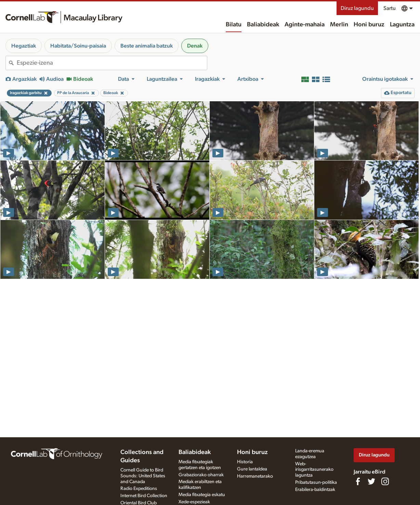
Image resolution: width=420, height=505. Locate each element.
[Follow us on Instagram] (385, 481)
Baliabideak (263, 25)
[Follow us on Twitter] (371, 481)
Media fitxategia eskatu (202, 495)
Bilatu (234, 25)
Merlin (339, 25)
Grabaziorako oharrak (201, 475)
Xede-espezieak (194, 502)
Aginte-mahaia (305, 25)
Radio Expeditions (139, 489)
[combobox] (112, 63)
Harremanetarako (255, 476)
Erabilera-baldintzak (315, 490)
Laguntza (402, 25)
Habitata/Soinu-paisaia (78, 46)
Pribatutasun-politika (316, 482)
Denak (195, 46)
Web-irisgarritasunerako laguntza (314, 470)
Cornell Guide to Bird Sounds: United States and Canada (143, 476)
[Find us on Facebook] (358, 481)
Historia (245, 462)
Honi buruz (369, 25)
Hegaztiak (24, 46)
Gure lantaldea (252, 469)
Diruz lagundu (357, 8)
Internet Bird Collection (144, 496)
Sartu (390, 8)
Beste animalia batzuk (147, 46)
